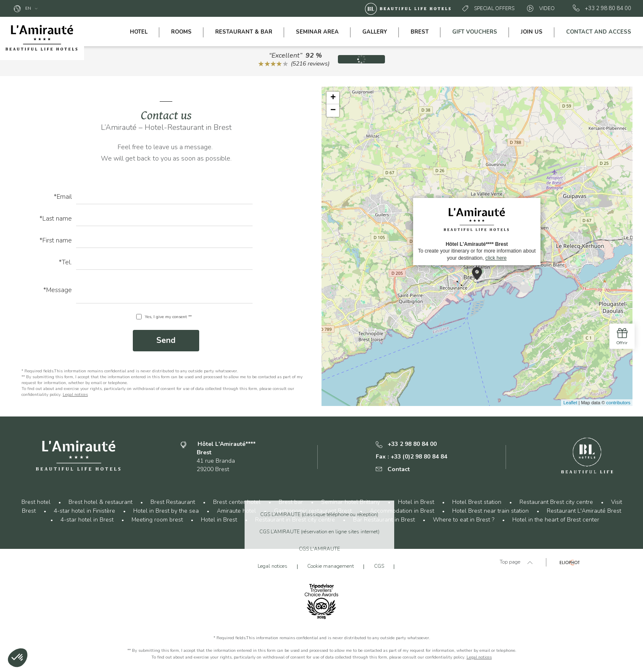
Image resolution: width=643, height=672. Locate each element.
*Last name (56, 219)
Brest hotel (36, 502)
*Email (63, 197)
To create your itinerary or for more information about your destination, (477, 231)
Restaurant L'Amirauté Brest (584, 511)
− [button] (333, 111)
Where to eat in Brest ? (464, 520)
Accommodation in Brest (402, 511)
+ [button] (333, 98)
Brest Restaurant (173, 502)
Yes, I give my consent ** (168, 317)
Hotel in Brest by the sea (166, 511)
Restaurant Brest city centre (556, 502)
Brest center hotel (237, 502)
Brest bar (291, 502)
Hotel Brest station (477, 502)
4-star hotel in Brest (87, 520)
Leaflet (570, 403)
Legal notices (75, 395)
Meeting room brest (157, 520)
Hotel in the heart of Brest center (556, 520)
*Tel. (65, 263)
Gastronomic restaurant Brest (313, 511)
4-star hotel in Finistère (84, 511)
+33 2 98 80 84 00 (602, 8)
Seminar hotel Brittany (350, 502)
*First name (56, 241)
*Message (58, 291)
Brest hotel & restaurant (100, 502)
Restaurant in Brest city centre (295, 520)
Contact (393, 469)
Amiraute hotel (236, 511)
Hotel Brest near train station (490, 511)
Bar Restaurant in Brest (384, 520)
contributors (618, 403)
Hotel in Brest (416, 502)
